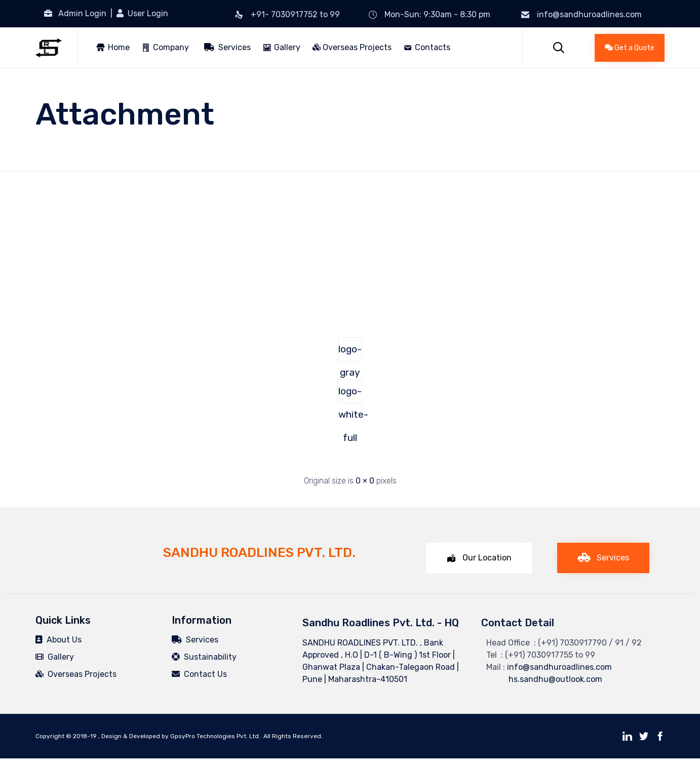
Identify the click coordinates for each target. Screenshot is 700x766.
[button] (630, 48)
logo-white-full (350, 394)
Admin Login (82, 13)
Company (171, 47)
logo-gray (350, 352)
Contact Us (199, 674)
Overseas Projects (352, 47)
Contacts (433, 47)
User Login (147, 13)
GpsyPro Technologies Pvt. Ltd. (215, 736)
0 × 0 (365, 481)
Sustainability (204, 657)
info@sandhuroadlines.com (589, 14)
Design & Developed (131, 736)
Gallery (287, 47)
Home (119, 47)
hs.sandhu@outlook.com (544, 679)
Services (227, 47)
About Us (59, 640)
